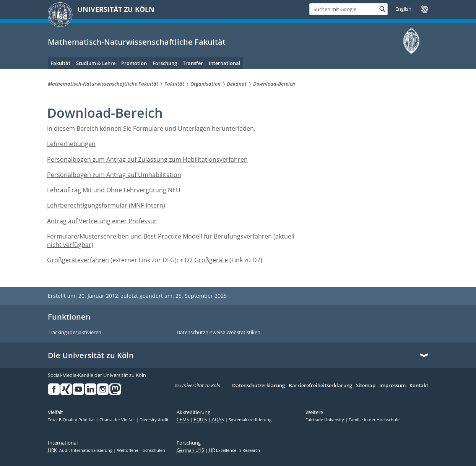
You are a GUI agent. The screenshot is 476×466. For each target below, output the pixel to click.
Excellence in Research (234, 450)
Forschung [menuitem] (165, 63)
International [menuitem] (225, 63)
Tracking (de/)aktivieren (75, 333)
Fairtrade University (325, 420)
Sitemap (366, 386)
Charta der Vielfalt (118, 420)
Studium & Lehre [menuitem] (96, 63)
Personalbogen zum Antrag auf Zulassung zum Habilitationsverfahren (147, 159)
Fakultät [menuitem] (60, 63)
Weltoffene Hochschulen (141, 450)
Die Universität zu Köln (91, 356)
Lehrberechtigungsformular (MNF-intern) (106, 205)
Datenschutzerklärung (258, 386)
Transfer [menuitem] (193, 63)
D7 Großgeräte (206, 260)
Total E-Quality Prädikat (72, 420)
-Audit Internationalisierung (81, 450)
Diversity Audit (154, 420)
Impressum (392, 386)
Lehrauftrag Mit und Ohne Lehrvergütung (107, 190)
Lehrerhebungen (71, 144)
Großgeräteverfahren (78, 260)
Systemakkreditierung (250, 420)
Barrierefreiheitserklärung (320, 386)
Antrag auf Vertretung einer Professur (102, 221)
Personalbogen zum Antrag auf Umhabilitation (114, 175)
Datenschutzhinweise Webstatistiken (219, 333)
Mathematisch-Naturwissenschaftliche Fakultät (137, 42)
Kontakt (419, 386)
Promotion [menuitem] (134, 63)
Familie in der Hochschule (374, 420)
